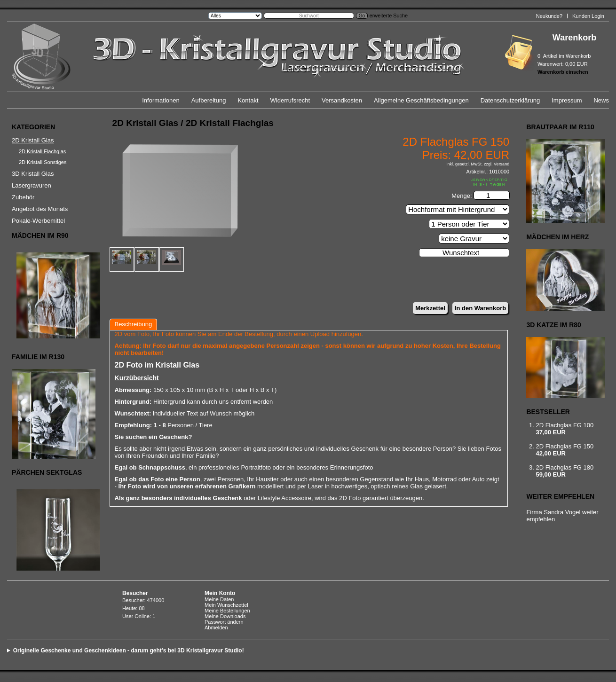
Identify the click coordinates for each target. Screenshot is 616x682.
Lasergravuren (32, 185)
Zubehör (23, 197)
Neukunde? (549, 16)
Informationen (161, 100)
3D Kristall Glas (33, 174)
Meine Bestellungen (227, 611)
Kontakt (248, 100)
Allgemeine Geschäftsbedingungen (421, 100)
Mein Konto (220, 593)
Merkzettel (430, 308)
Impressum (567, 100)
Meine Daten (219, 599)
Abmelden (216, 627)
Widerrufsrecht (290, 100)
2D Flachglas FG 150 (565, 446)
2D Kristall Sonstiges (43, 162)
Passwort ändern (224, 622)
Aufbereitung (209, 100)
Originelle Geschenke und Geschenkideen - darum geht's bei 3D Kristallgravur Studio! (129, 651)
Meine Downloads (225, 616)
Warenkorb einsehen (563, 72)
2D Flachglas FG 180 (565, 467)
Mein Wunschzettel (226, 605)
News (601, 100)
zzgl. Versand (497, 164)
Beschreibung (134, 324)
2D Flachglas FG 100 (565, 425)
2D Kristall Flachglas (42, 151)
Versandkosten (342, 100)
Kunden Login (588, 16)
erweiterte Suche (389, 16)
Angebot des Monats (40, 209)
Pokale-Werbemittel (38, 221)
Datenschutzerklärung (510, 100)
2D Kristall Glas (33, 140)
